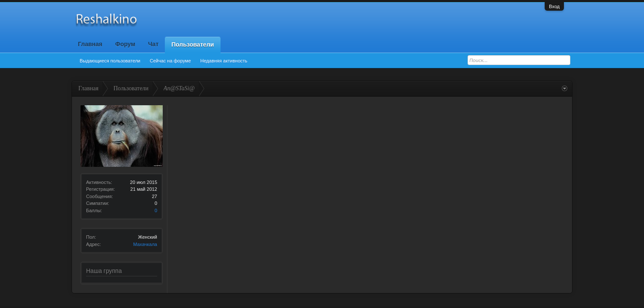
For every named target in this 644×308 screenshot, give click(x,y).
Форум (125, 44)
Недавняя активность (224, 61)
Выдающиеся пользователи (110, 61)
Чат (153, 44)
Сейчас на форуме (170, 61)
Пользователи (192, 44)
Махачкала (145, 244)
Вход (554, 6)
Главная (90, 44)
